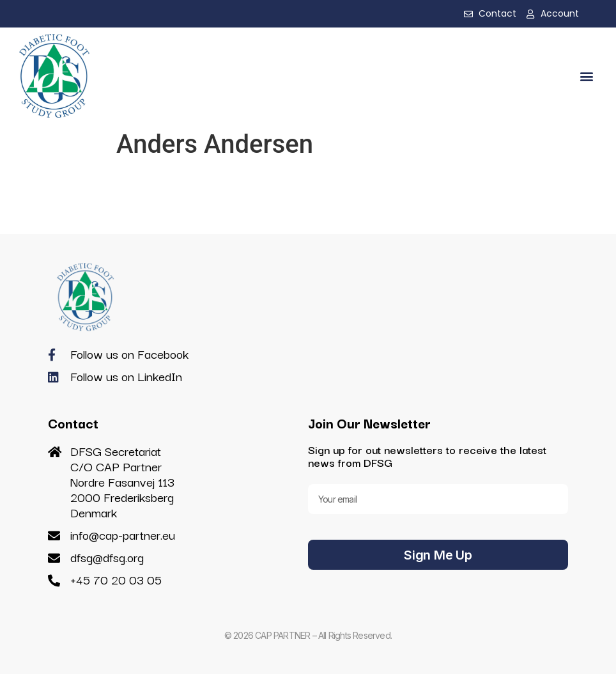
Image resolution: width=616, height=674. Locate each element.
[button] (586, 76)
